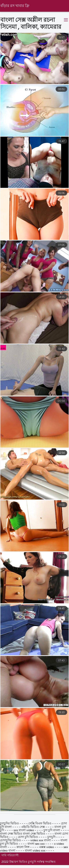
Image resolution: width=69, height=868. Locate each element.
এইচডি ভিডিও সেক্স (33, 864)
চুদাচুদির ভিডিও (9, 861)
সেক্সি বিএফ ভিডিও (40, 861)
